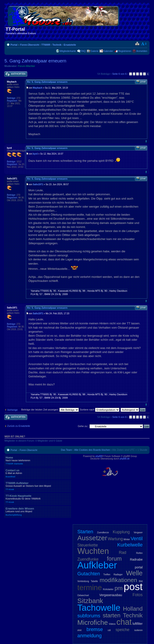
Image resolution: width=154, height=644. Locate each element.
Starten (85, 532)
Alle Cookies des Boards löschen (92, 450)
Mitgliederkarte (68, 51)
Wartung (115, 539)
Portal (14, 45)
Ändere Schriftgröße (144, 44)
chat (124, 622)
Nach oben (146, 141)
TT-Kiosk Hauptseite (38, 499)
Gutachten (89, 574)
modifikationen (119, 580)
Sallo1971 (38, 184)
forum (114, 559)
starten (112, 615)
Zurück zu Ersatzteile (19, 426)
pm (119, 588)
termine (90, 588)
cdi (109, 630)
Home (38, 461)
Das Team (66, 450)
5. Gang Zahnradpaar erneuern (35, 61)
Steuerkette (88, 545)
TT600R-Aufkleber (38, 486)
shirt (80, 630)
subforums (89, 616)
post (133, 587)
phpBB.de (125, 459)
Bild (141, 581)
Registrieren (125, 51)
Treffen (107, 575)
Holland (133, 609)
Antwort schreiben (16, 74)
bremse (95, 629)
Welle (134, 573)
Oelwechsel (83, 595)
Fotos (138, 595)
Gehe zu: (83, 426)
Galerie (95, 51)
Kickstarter (108, 589)
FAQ (83, 51)
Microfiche (93, 622)
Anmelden (142, 51)
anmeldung (90, 636)
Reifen (139, 553)
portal (139, 567)
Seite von (119, 74)
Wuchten (93, 551)
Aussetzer (92, 538)
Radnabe (136, 559)
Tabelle (94, 581)
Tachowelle (99, 608)
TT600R (46, 45)
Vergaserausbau (111, 595)
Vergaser (138, 532)
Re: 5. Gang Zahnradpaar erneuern (47, 82)
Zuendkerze (103, 532)
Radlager (118, 575)
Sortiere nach (100, 410)
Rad (123, 553)
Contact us (38, 473)
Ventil (137, 539)
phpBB (99, 456)
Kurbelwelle (130, 545)
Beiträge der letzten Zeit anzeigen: (50, 410)
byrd (35, 154)
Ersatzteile (70, 45)
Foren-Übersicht (30, 45)
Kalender (108, 51)
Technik (57, 45)
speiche (123, 630)
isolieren (138, 630)
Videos (112, 624)
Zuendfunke (88, 559)
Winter (127, 539)
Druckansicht (137, 44)
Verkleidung (83, 581)
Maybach (38, 88)
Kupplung (121, 532)
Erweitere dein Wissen (38, 512)
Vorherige (12, 410)
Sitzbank (90, 601)
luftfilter (138, 624)
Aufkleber (97, 565)
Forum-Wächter (27, 66)
